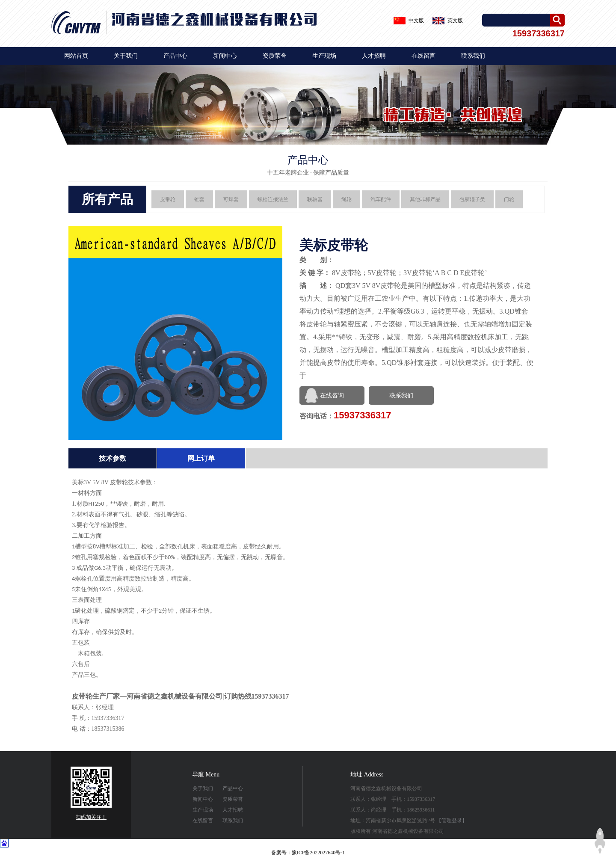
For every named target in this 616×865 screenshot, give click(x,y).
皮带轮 (168, 199)
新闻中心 (225, 56)
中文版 (416, 21)
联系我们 (473, 56)
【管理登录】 (452, 821)
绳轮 (346, 199)
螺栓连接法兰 (273, 199)
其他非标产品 (425, 199)
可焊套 (231, 199)
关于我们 (126, 56)
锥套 (199, 199)
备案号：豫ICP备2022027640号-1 (308, 853)
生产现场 (324, 56)
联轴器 (315, 199)
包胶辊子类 (472, 199)
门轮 (509, 199)
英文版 (455, 21)
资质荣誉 (275, 56)
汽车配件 (381, 199)
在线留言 (423, 56)
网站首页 (76, 56)
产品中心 (175, 56)
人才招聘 (374, 56)
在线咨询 (332, 395)
